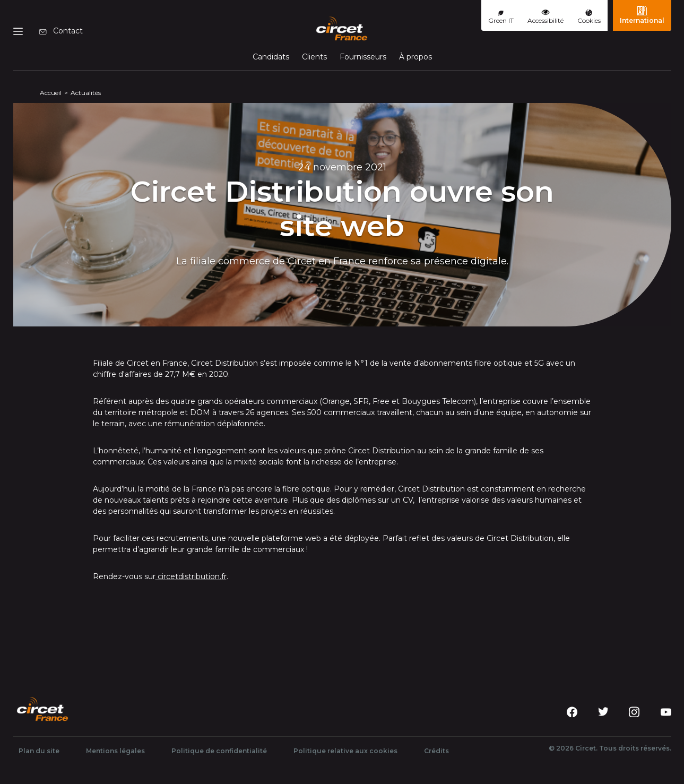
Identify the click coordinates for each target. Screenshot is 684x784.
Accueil (51, 93)
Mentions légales (115, 751)
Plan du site (39, 751)
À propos (415, 57)
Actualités (86, 93)
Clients (314, 57)
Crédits (436, 751)
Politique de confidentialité (219, 751)
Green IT (501, 18)
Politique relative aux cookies (345, 751)
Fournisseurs (363, 57)
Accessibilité (546, 16)
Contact (61, 31)
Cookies (589, 17)
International (642, 15)
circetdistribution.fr (191, 576)
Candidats (271, 57)
